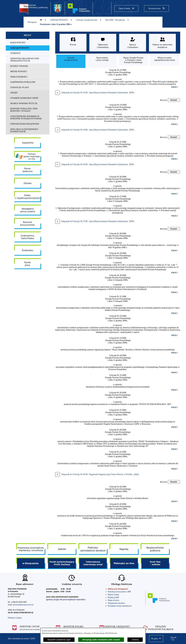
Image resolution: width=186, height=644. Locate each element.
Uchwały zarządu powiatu (89, 20)
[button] (156, 639)
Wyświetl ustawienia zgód (59, 640)
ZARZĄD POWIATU (61, 20)
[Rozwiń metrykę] (174, 100)
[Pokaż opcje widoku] (126, 8)
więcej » (175, 87)
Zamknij (135, 640)
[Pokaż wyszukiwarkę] (156, 8)
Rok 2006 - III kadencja (117, 20)
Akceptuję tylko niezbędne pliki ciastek (101, 640)
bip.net (174, 639)
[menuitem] (28, 43)
